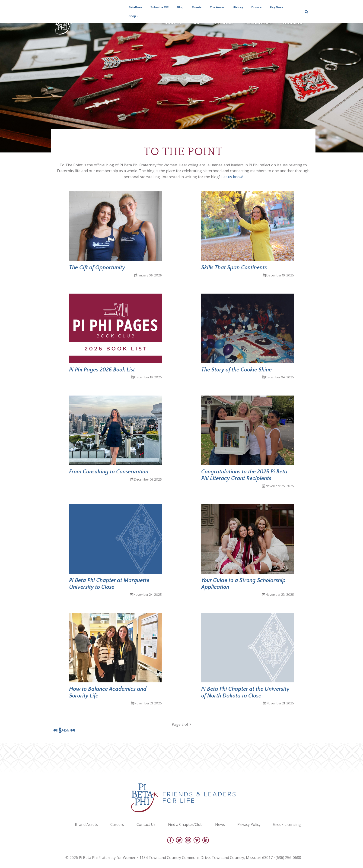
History (238, 7)
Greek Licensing (287, 824)
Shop (132, 16)
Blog (180, 7)
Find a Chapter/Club (185, 824)
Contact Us (146, 824)
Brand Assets (86, 824)
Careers (117, 824)
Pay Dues (277, 7)
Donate (256, 7)
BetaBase (135, 7)
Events (197, 7)
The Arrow (217, 7)
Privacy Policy (249, 824)
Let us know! (232, 177)
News (220, 824)
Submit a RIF (159, 7)
